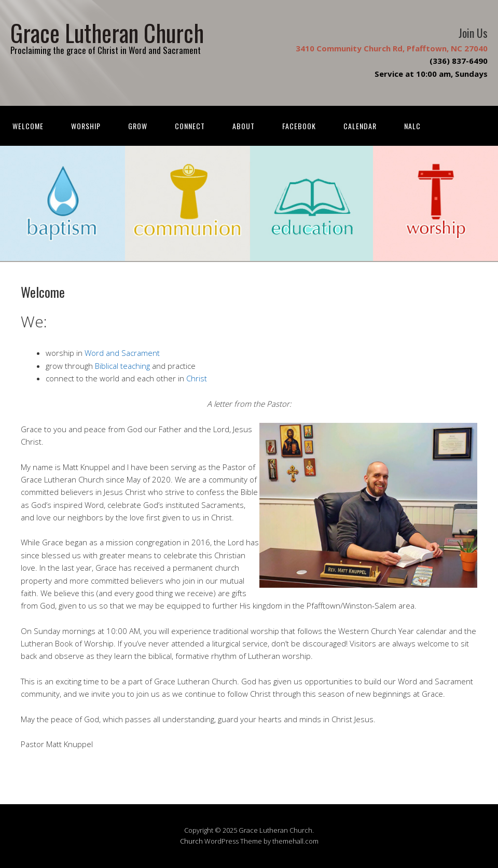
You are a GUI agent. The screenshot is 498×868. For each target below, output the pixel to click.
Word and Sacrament (122, 353)
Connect (190, 126)
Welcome (28, 126)
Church (191, 841)
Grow (138, 126)
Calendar (360, 126)
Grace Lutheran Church (107, 32)
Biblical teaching (122, 366)
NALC (412, 126)
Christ (197, 378)
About (244, 126)
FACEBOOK (299, 126)
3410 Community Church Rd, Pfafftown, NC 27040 (392, 48)
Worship (86, 126)
